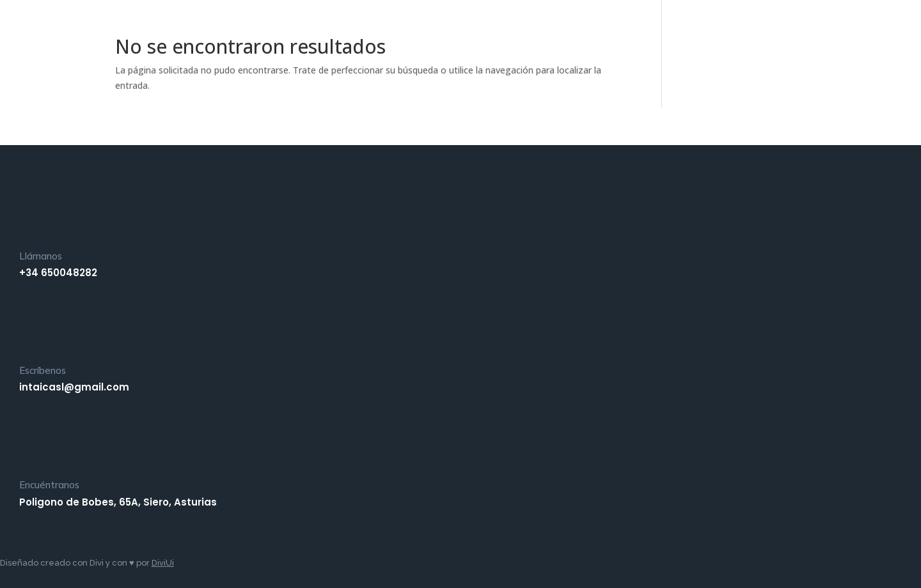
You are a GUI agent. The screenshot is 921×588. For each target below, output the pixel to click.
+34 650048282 (58, 273)
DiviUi (163, 563)
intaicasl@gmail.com (74, 387)
